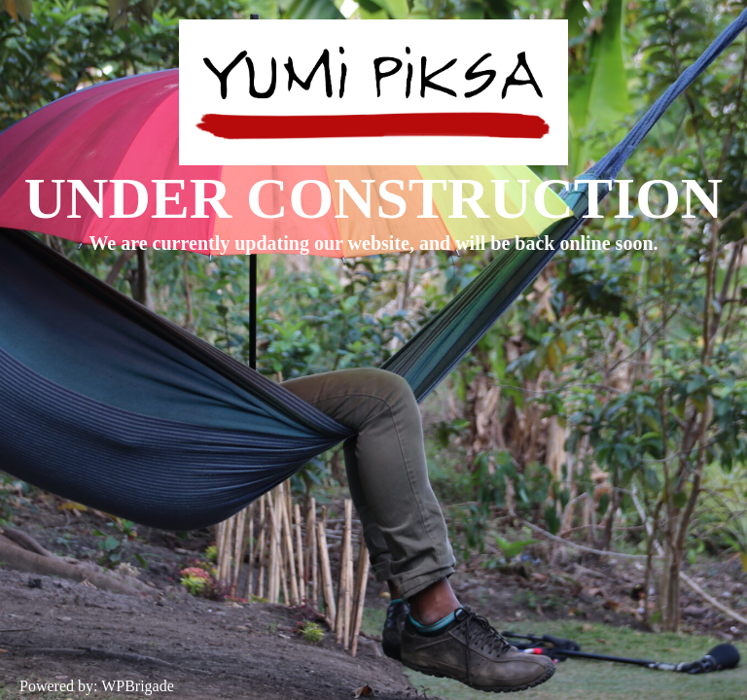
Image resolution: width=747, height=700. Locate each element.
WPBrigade (138, 686)
